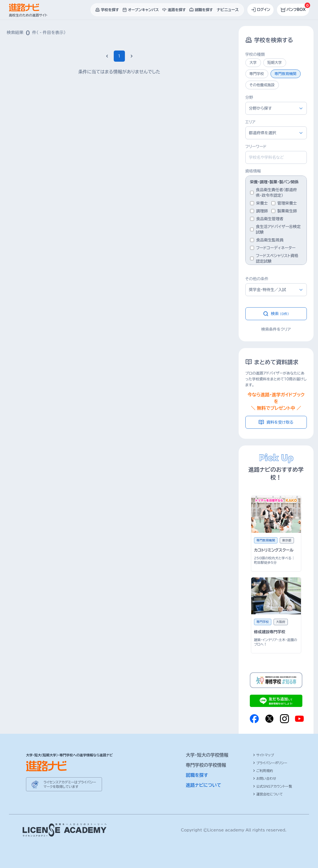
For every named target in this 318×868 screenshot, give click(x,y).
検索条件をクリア (276, 329)
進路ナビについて (204, 785)
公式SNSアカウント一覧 (272, 786)
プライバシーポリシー (270, 763)
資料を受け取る (276, 422)
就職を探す (197, 775)
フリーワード (256, 147)
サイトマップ (263, 755)
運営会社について (268, 794)
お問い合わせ (264, 778)
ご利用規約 (263, 771)
